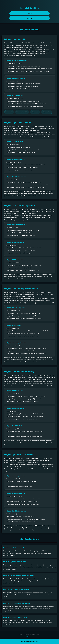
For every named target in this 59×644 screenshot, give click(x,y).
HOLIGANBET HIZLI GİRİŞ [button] (30, 642)
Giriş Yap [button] (30, 13)
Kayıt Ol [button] (30, 18)
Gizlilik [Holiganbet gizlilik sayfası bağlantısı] (27, 637)
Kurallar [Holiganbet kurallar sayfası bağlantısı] (32, 637)
